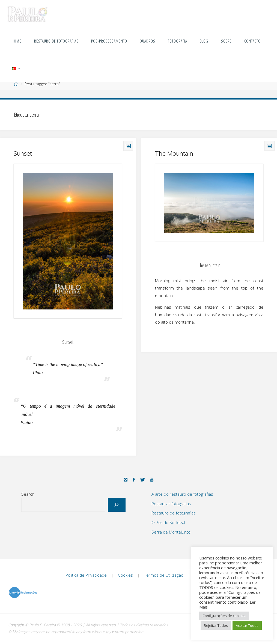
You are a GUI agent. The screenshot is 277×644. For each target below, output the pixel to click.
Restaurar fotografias (171, 504)
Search (28, 494)
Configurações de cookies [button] (224, 616)
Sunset (23, 153)
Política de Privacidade (86, 575)
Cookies (126, 575)
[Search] (117, 505)
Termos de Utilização (164, 575)
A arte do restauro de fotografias (182, 494)
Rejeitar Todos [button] (216, 625)
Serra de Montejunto (171, 532)
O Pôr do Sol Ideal (168, 522)
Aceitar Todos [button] (247, 625)
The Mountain (174, 153)
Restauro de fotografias (174, 513)
